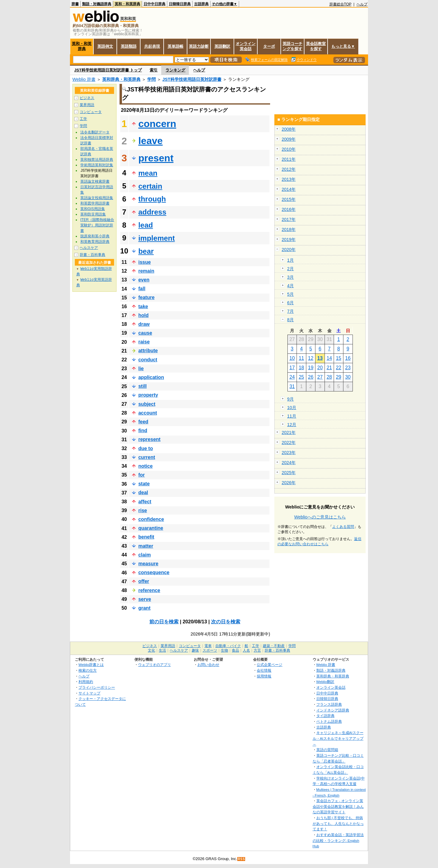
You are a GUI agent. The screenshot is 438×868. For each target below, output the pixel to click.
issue (145, 262)
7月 (290, 311)
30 (348, 377)
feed (143, 422)
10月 (292, 408)
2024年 (289, 463)
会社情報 (264, 670)
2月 (290, 269)
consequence (154, 572)
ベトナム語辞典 (329, 721)
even (144, 280)
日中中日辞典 (155, 4)
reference (149, 590)
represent (149, 439)
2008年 (289, 129)
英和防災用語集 (93, 214)
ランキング (175, 70)
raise (144, 342)
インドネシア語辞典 (333, 710)
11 (301, 358)
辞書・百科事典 (92, 255)
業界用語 (87, 105)
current (147, 457)
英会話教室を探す (316, 46)
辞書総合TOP (341, 4)
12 (311, 358)
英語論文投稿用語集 (97, 198)
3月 (290, 277)
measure (148, 564)
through (152, 199)
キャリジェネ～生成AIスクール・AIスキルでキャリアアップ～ (338, 738)
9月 (290, 399)
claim (145, 555)
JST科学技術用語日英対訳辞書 (192, 79)
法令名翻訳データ (95, 132)
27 (320, 377)
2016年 (289, 209)
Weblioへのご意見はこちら (320, 517)
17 (292, 368)
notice (146, 466)
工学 (83, 119)
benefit (146, 537)
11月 (292, 416)
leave (151, 141)
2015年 (289, 199)
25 (301, 377)
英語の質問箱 (327, 750)
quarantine (151, 528)
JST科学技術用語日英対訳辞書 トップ (108, 70)
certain (150, 186)
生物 (224, 650)
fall (142, 289)
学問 (151, 79)
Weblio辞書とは (91, 665)
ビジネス (87, 98)
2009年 (289, 139)
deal (143, 493)
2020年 (289, 250)
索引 (154, 70)
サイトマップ (89, 693)
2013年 (289, 179)
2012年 (289, 169)
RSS (242, 859)
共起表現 (152, 46)
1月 (290, 260)
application (151, 377)
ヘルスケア (89, 248)
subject (147, 404)
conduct (148, 360)
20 (320, 368)
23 (348, 368)
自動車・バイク (228, 646)
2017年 (289, 219)
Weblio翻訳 (325, 682)
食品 (235, 650)
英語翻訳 (222, 46)
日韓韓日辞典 (180, 4)
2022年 (289, 443)
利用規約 (86, 682)
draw (144, 324)
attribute (148, 351)
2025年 (289, 473)
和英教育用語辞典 (95, 242)
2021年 (289, 432)
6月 (290, 303)
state (144, 484)
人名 (246, 650)
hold (144, 315)
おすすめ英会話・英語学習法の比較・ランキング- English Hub (338, 840)
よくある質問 (343, 527)
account (148, 413)
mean (148, 173)
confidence (151, 519)
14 (329, 358)
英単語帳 (176, 46)
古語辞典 (201, 4)
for (142, 475)
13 (320, 358)
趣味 (195, 650)
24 (292, 377)
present (156, 158)
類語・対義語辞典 (97, 4)
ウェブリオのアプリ (155, 665)
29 (339, 377)
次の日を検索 (226, 622)
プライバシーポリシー (97, 687)
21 (329, 368)
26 (311, 377)
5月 (290, 294)
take (143, 307)
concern (157, 124)
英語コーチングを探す (292, 46)
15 (339, 358)
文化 (151, 650)
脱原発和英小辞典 (95, 236)
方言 (257, 650)
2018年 (289, 229)
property (148, 395)
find (143, 431)
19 (311, 368)
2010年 (289, 149)
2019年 (289, 239)
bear (146, 251)
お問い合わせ (208, 665)
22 (339, 368)
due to (146, 448)
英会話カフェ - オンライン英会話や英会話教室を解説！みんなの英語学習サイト (338, 806)
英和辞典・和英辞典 (121, 79)
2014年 (289, 189)
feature (146, 297)
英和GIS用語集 (93, 209)
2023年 (289, 453)
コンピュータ (91, 112)
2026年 (289, 483)
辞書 (75, 4)
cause (145, 333)
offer (144, 581)
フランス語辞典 (329, 704)
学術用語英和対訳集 (97, 165)
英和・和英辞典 (127, 4)
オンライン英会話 (246, 46)
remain (146, 271)
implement (157, 238)
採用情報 (264, 676)
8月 (290, 320)
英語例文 (105, 46)
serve (145, 599)
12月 (292, 425)
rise (143, 510)
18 (301, 368)
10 (292, 358)
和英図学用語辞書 (95, 203)
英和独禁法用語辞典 (97, 160)
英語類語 (129, 46)
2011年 (289, 159)
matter (146, 546)
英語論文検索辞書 (95, 181)
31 (292, 386)
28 (329, 377)
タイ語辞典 (325, 716)
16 (348, 358)
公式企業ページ (269, 665)
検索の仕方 (88, 670)
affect (145, 502)
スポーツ (210, 650)
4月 (290, 286)
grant (144, 608)
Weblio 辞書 (84, 79)
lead (146, 225)
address (152, 212)
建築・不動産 (274, 646)
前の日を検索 (164, 622)
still (143, 386)
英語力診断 (199, 46)
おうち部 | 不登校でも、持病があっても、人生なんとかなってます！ (338, 823)
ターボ (269, 46)
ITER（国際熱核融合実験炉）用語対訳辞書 (97, 225)
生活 (162, 650)
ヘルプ (362, 4)
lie (141, 369)
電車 (208, 646)
